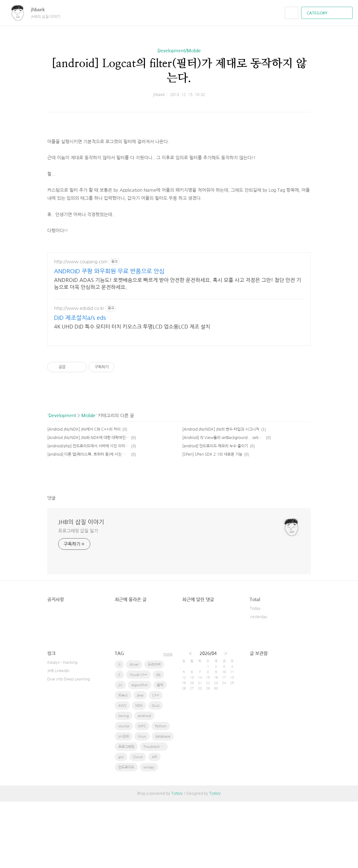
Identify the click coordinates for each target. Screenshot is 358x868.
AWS (122, 772)
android (144, 782)
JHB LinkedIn (58, 737)
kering (124, 782)
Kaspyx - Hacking (62, 729)
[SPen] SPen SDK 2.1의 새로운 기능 (212, 521)
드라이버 (154, 731)
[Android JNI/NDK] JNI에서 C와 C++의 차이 (84, 496)
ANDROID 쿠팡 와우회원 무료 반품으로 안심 (109, 338)
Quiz (156, 772)
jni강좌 (124, 803)
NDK (139, 772)
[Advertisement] (179, 144)
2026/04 (208, 720)
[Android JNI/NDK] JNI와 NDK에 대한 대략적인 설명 (88, 504)
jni (120, 752)
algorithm (140, 752)
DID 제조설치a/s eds (80, 384)
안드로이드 (126, 834)
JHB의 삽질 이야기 (81, 589)
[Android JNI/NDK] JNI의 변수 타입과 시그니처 (221, 496)
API (154, 824)
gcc (121, 824)
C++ (156, 762)
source (124, 793)
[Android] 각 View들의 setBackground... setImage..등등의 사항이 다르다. (223, 504)
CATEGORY (328, 13)
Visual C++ (138, 741)
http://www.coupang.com (81, 328)
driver (134, 731)
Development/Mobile (179, 51)
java (140, 762)
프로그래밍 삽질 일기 (78, 597)
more (168, 721)
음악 (160, 752)
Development (62, 482)
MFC (142, 793)
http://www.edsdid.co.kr (79, 375)
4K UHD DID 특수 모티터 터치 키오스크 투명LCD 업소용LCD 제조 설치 (132, 393)
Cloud (138, 824)
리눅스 (123, 762)
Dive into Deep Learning (69, 746)
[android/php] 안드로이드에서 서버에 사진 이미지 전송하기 (88, 513)
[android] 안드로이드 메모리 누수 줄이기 (215, 513)
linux (142, 803)
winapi (149, 834)
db (158, 741)
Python (161, 793)
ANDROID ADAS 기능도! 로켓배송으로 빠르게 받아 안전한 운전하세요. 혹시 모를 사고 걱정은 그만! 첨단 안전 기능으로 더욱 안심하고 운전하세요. (178, 350)
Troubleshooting (156, 813)
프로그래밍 (126, 813)
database (163, 803)
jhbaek (41, 10)
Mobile (88, 482)
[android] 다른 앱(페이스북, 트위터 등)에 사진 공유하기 (88, 521)
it (119, 731)
